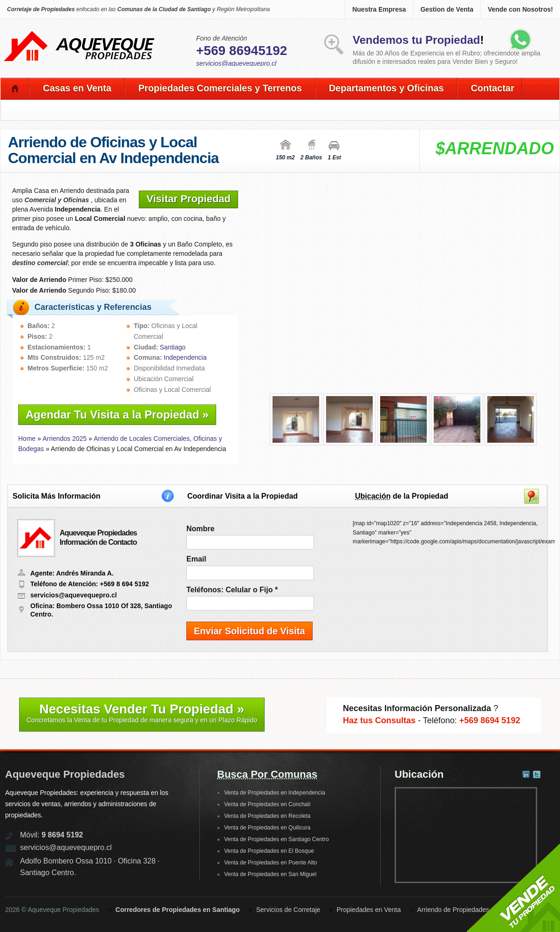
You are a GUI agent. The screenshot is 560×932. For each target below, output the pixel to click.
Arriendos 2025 (65, 439)
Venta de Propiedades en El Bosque (269, 851)
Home (27, 439)
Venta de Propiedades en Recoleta (267, 816)
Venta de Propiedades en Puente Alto (271, 863)
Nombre (200, 529)
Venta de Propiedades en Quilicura (267, 828)
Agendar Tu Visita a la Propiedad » (117, 415)
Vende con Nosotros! (520, 9)
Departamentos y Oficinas (386, 88)
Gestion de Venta (447, 9)
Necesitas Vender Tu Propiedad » (142, 713)
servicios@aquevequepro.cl (236, 63)
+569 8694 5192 (490, 720)
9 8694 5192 (62, 835)
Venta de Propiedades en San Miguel (270, 874)
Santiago (173, 347)
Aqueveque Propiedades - (80, 33)
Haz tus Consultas (379, 720)
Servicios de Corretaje (288, 910)
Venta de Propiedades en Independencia (275, 793)
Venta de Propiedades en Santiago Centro (277, 839)
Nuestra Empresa (379, 9)
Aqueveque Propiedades (65, 774)
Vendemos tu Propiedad (416, 40)
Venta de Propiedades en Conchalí (267, 804)
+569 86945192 (242, 51)
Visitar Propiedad (188, 199)
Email (196, 559)
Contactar (492, 88)
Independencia (185, 357)
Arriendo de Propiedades (453, 910)
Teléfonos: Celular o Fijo (232, 590)
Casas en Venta (77, 88)
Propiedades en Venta (369, 910)
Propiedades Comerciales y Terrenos (220, 88)
